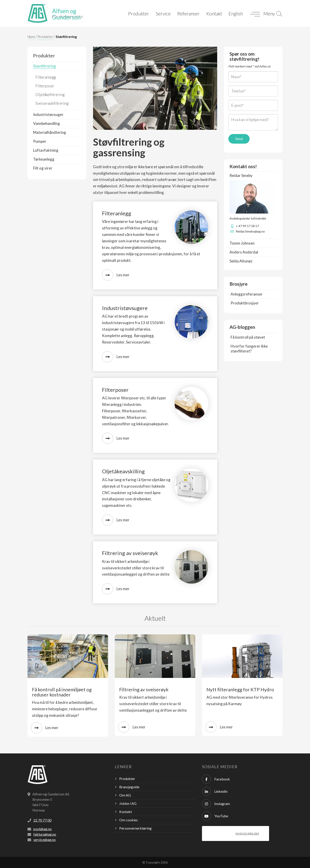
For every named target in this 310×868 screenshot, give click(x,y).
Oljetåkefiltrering (50, 95)
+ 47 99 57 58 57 (247, 226)
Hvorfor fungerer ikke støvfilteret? (249, 349)
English (236, 14)
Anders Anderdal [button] (244, 252)
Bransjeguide (129, 787)
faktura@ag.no (45, 834)
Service (163, 14)
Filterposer (45, 86)
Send (239, 139)
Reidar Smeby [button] (241, 175)
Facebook (216, 779)
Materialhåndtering (50, 132)
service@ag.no (45, 840)
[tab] (253, 176)
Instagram (216, 804)
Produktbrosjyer (245, 303)
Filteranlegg (46, 77)
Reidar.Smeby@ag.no (250, 231)
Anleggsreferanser (247, 294)
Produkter (139, 14)
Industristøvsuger (48, 114)
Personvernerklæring (135, 828)
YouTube (215, 816)
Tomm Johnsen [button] (242, 243)
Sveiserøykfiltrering (52, 103)
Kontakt (214, 14)
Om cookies (128, 820)
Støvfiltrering (66, 37)
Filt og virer (43, 168)
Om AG (125, 795)
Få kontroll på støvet (248, 337)
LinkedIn (215, 791)
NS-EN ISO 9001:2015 (247, 833)
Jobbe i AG (128, 803)
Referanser (188, 14)
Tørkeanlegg (44, 159)
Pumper (40, 141)
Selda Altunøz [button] (241, 261)
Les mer (116, 275)
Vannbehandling (47, 123)
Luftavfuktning (46, 150)
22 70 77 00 (42, 820)
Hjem (31, 37)
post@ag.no (42, 829)
